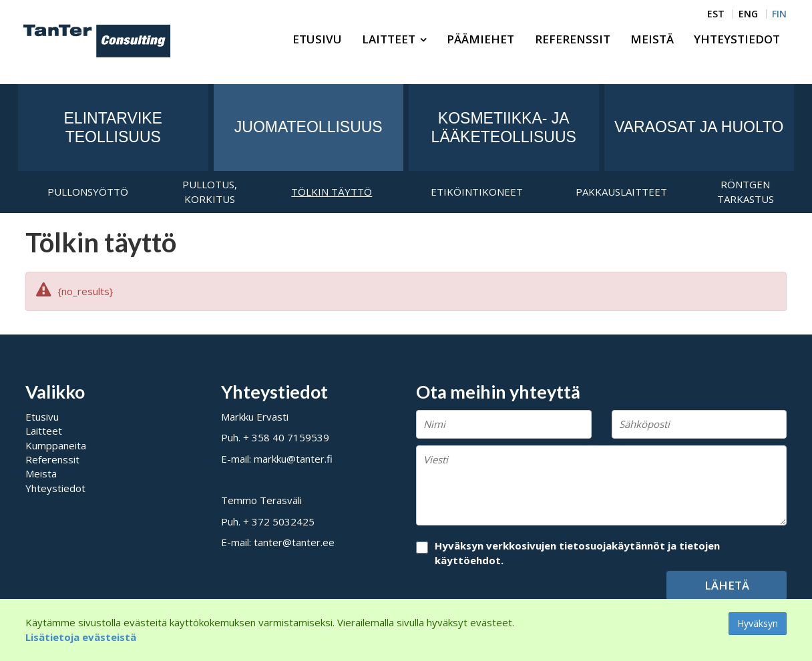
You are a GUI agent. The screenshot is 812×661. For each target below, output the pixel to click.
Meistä (652, 39)
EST (716, 14)
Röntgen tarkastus (746, 191)
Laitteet (389, 39)
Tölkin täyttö (332, 192)
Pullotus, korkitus (210, 191)
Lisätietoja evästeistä (81, 637)
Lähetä (727, 585)
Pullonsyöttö (88, 192)
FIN (779, 14)
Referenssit (573, 39)
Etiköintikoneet (477, 192)
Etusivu (317, 39)
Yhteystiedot (737, 39)
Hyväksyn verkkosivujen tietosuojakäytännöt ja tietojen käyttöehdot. (577, 553)
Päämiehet (480, 39)
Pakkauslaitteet (621, 192)
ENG (748, 14)
